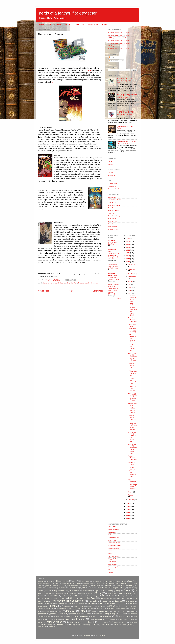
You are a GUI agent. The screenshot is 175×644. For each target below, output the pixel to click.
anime (71, 603)
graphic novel (42, 614)
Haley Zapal (112, 219)
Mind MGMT (112, 593)
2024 (128, 244)
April (130, 293)
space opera (103, 622)
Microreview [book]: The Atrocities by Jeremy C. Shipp (132, 397)
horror (86, 614)
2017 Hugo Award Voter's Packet (119, 49)
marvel (84, 616)
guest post (63, 614)
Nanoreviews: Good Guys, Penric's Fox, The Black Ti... (132, 408)
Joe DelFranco (112, 221)
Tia (109, 569)
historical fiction (75, 614)
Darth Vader (108, 586)
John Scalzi (47, 593)
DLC (63, 586)
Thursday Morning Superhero (88, 283)
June (130, 287)
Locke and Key (72, 593)
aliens (40, 603)
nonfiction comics (55, 619)
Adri (75, 581)
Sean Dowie (112, 562)
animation (60, 603)
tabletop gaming (75, 625)
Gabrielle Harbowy (114, 216)
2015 (128, 509)
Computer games (88, 583)
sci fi (132, 619)
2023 (128, 247)
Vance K (110, 164)
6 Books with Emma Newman (132, 388)
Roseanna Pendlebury (115, 189)
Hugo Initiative (74, 591)
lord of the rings (58, 617)
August (131, 282)
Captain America (68, 583)
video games (127, 624)
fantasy (70, 611)
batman (121, 603)
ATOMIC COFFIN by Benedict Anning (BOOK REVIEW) (114, 256)
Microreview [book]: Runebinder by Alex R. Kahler (132, 357)
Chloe (79, 583)
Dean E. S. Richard (114, 211)
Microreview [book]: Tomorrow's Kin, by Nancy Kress (132, 449)
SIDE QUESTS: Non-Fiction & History (132, 338)
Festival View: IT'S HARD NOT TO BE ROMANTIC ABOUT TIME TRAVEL (125, 113)
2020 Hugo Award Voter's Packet (119, 41)
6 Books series (62, 581)
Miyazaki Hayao (125, 593)
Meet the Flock (79, 25)
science (40, 622)
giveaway (132, 611)
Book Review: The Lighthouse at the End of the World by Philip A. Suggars (127, 96)
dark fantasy (121, 608)
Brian (109, 535)
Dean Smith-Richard (124, 585)
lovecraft (68, 617)
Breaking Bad (121, 581)
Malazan (83, 594)
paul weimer (79, 619)
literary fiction (45, 617)
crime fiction (80, 608)
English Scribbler (113, 548)
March (131, 492)
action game (130, 601)
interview (122, 614)
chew (76, 606)
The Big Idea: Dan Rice (112, 243)
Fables (91, 588)
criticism (90, 608)
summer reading (47, 625)
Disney (40, 588)
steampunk (133, 622)
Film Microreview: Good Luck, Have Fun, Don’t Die (127, 142)
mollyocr (121, 617)
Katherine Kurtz (59, 594)
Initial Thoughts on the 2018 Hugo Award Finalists (132, 484)
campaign (67, 606)
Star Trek (80, 598)
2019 (128, 259)
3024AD (40, 581)
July (130, 284)
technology (86, 625)
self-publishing (74, 622)
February (131, 495)
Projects (67, 25)
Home (104, 25)
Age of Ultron (86, 581)
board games (48, 283)
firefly (93, 611)
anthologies (80, 603)
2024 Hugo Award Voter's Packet (119, 33)
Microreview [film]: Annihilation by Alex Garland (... (132, 328)
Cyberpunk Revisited (51, 586)
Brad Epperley (112, 532)
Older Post (98, 291)
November (132, 269)
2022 (128, 250)
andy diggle (50, 603)
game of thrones (104, 611)
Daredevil (85, 586)
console (124, 606)
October (131, 274)
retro (126, 619)
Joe (126, 590)
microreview (105, 616)
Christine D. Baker (114, 205)
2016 (128, 506)
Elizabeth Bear (74, 588)
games (115, 611)
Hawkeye (48, 591)
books (53, 606)
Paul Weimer (112, 186)
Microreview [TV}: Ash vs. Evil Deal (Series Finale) (132, 300)
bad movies (110, 603)
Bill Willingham (97, 581)
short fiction (88, 622)
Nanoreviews (52, 596)
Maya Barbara (112, 224)
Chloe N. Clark (112, 540)
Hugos (96, 591)
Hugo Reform (87, 591)
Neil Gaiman (65, 596)
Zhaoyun (111, 572)
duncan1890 (86, 636)
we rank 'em (42, 627)
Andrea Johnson (113, 529)
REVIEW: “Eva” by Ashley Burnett (114, 267)
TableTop (120, 598)
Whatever (112, 240)
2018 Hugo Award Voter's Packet (119, 46)
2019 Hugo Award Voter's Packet (119, 43)
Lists (49, 25)
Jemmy (110, 551)
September (132, 277)
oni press (66, 619)
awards (100, 603)
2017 (128, 503)
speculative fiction (120, 622)
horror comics (98, 614)
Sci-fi (70, 598)
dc (39, 611)
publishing (113, 619)
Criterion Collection (101, 583)
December (132, 264)
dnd (52, 611)
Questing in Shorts (124, 596)
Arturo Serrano (113, 183)
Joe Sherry (111, 175)
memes (93, 617)
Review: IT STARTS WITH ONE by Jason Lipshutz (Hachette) (113, 290)
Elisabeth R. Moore (114, 543)
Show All (119, 298)
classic (83, 606)
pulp (120, 619)
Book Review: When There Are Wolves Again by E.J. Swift (126, 81)
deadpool (46, 611)
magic (76, 617)
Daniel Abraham (73, 586)
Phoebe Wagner (113, 227)
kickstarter (62, 283)
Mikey (68, 283)
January (131, 500)
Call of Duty (56, 583)
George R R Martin (118, 588)
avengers (91, 603)
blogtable (131, 603)
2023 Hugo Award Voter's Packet (119, 35)
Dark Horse (96, 586)
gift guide (123, 611)
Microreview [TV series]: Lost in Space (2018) (132, 311)
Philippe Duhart (113, 559)
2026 (128, 238)
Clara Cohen (112, 208)
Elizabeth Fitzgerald (114, 545)
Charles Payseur (113, 537)
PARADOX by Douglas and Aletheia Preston (113, 277)
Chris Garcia (112, 202)
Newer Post (43, 291)
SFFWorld (112, 274)
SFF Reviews (113, 264)
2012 (128, 518)
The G (110, 162)
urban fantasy (105, 625)
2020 (128, 256)
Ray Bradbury (45, 598)
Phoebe (111, 596)
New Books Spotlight (132, 463)
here (53, 82)
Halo (130, 588)
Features (58, 25)
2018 (128, 262)
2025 (128, 241)
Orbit (103, 596)
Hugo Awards (59, 591)
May (130, 290)
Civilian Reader (114, 285)
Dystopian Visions (59, 588)
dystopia (59, 611)
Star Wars (74, 283)
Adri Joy (110, 173)
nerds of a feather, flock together (68, 13)
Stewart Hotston (113, 229)
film (83, 611)
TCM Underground (107, 598)
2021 (128, 253)
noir (45, 619)
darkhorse (132, 608)
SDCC (55, 598)
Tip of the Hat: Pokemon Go (132, 348)
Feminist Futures (103, 588)
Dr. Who (48, 588)
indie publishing (110, 614)
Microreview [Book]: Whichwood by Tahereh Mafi (132, 437)
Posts (112, 57)
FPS (84, 588)
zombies (52, 627)
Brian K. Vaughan (43, 583)
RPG (136, 596)
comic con (100, 606)
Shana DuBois (112, 564)
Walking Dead (106, 601)
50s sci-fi (49, 581)
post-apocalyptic (99, 619)
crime (70, 608)
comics (55, 283)
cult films (100, 608)
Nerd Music (76, 596)
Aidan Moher (112, 527)
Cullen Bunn (113, 583)
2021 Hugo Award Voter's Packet (119, 38)
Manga (90, 594)
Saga (63, 598)
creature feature (61, 608)
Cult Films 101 (126, 583)
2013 (128, 515)
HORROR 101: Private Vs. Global (132, 381)
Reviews (41, 25)
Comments (113, 61)
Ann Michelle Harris (114, 200)
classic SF (91, 606)
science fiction (55, 622)
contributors (49, 608)
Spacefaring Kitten (114, 567)
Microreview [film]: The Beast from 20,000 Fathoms (132, 425)
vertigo (116, 625)
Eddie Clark (111, 213)
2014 (128, 512)
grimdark (53, 614)
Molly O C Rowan (113, 556)
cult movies (110, 608)
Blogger (102, 636)
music (129, 617)
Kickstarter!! (88, 70)
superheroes (61, 624)
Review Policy (94, 25)
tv (94, 624)
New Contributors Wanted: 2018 (132, 373)
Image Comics (107, 591)
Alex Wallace (112, 197)
